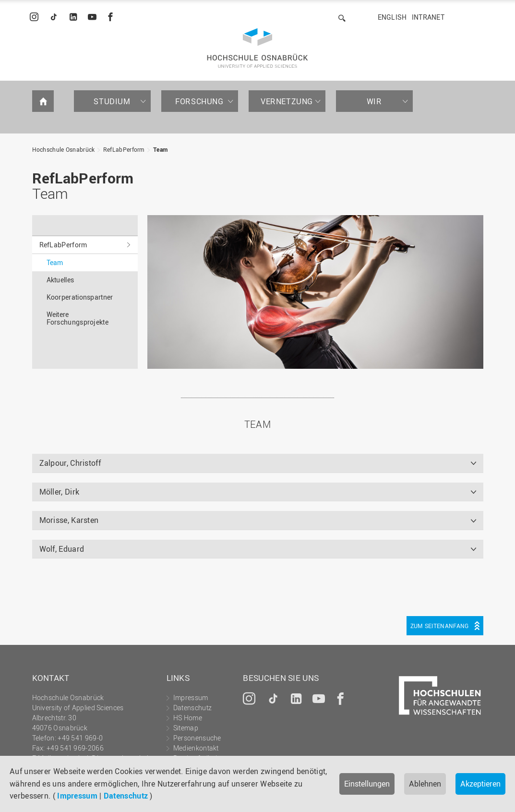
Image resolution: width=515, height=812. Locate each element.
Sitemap (186, 728)
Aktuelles (60, 280)
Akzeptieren (480, 784)
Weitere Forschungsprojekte (78, 318)
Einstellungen (367, 784)
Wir (374, 101)
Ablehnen (425, 784)
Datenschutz (126, 796)
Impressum (77, 796)
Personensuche (197, 738)
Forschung (199, 101)
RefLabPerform (124, 149)
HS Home (188, 718)
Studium (112, 101)
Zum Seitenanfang (440, 626)
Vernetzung (287, 101)
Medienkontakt (196, 748)
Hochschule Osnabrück (64, 149)
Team (160, 149)
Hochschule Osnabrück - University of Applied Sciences (257, 48)
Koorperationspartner (80, 297)
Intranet (428, 17)
